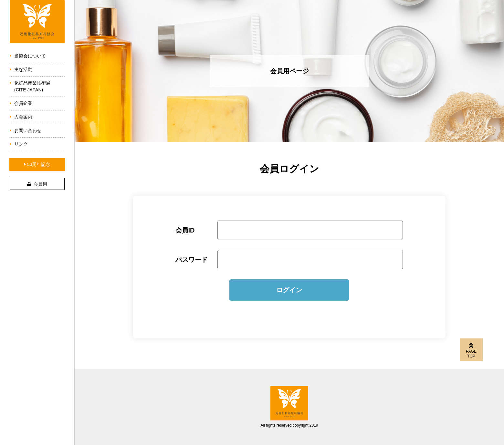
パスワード (192, 260)
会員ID (185, 230)
